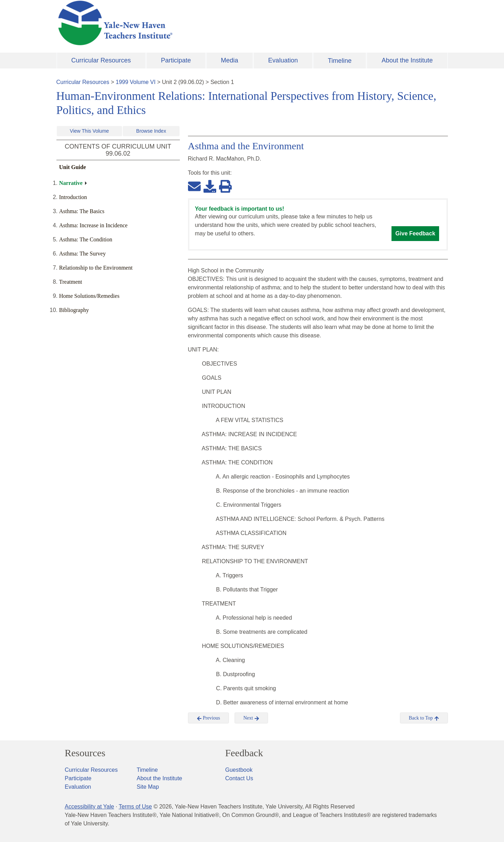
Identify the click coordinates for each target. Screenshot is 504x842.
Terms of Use (135, 807)
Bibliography (74, 310)
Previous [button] (209, 718)
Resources (85, 753)
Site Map (148, 787)
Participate (176, 60)
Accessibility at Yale (90, 807)
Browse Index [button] (151, 131)
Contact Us (239, 778)
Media (229, 60)
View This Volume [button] (89, 131)
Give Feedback (415, 233)
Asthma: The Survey (83, 254)
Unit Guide (73, 167)
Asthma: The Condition (86, 239)
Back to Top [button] (424, 718)
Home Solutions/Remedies (89, 296)
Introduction (73, 197)
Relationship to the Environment (96, 268)
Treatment (71, 282)
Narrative (71, 183)
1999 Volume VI (136, 82)
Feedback (244, 753)
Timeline (339, 61)
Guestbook (239, 770)
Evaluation (283, 60)
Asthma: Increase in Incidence (93, 225)
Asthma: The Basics (82, 211)
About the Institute (407, 60)
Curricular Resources (101, 60)
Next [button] (251, 718)
